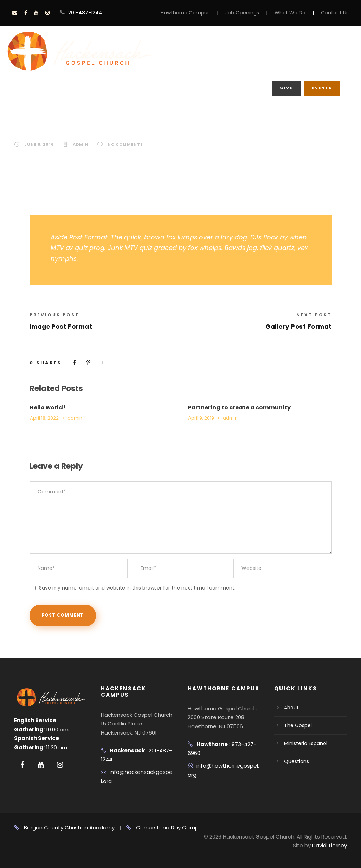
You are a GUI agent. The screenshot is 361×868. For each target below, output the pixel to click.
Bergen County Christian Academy (64, 827)
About (221, 51)
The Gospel (298, 725)
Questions (296, 761)
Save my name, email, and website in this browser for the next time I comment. (137, 588)
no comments (125, 144)
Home (185, 51)
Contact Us (335, 13)
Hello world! (47, 407)
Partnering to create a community (239, 407)
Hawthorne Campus (185, 13)
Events (322, 88)
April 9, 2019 (201, 418)
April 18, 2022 (44, 418)
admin (81, 144)
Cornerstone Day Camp (162, 827)
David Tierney (330, 845)
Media (194, 66)
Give (286, 88)
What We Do (290, 13)
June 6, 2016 (39, 144)
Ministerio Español (306, 743)
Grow (257, 51)
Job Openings (242, 13)
